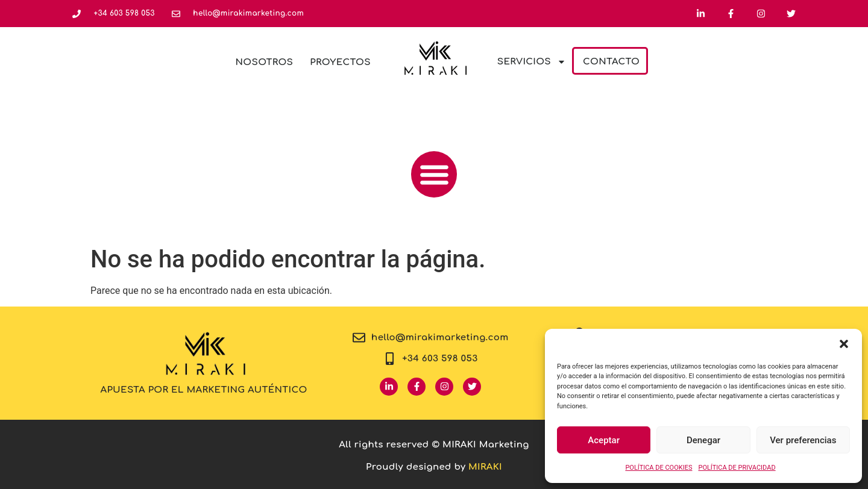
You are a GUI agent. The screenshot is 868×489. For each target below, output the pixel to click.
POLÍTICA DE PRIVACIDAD (737, 468)
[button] (844, 344)
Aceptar (604, 440)
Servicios (532, 62)
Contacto (611, 62)
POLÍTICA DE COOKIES (659, 468)
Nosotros (265, 62)
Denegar (703, 440)
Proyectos (340, 62)
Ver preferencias (803, 440)
